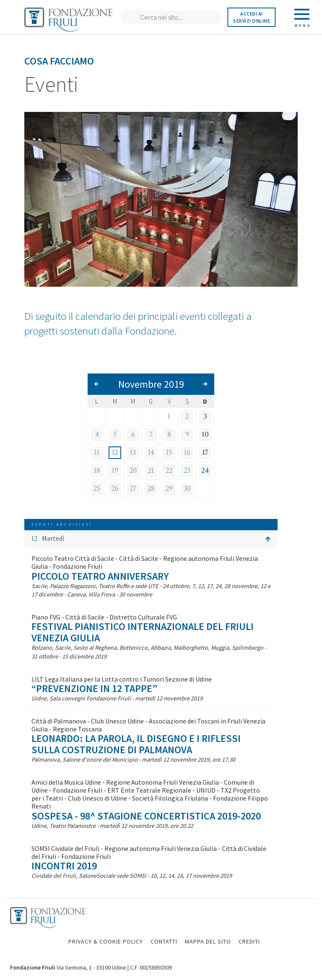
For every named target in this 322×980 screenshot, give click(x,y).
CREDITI (249, 941)
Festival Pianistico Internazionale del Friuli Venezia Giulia (143, 632)
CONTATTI (164, 941)
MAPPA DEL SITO (208, 941)
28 (151, 489)
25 (97, 489)
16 (187, 453)
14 (151, 453)
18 (97, 471)
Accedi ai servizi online (252, 17)
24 (205, 471)
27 (133, 489)
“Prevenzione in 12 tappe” (94, 688)
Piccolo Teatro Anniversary (100, 576)
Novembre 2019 (151, 384)
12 (115, 453)
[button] (151, 539)
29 (169, 489)
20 (133, 471)
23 (187, 471)
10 (205, 435)
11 (97, 453)
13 (133, 453)
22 (169, 471)
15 (169, 453)
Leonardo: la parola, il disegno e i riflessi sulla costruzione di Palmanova (136, 744)
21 (151, 471)
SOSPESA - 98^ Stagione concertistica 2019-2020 (146, 816)
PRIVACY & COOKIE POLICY (106, 941)
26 (115, 489)
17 (205, 453)
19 (115, 471)
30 (187, 489)
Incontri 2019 (64, 866)
